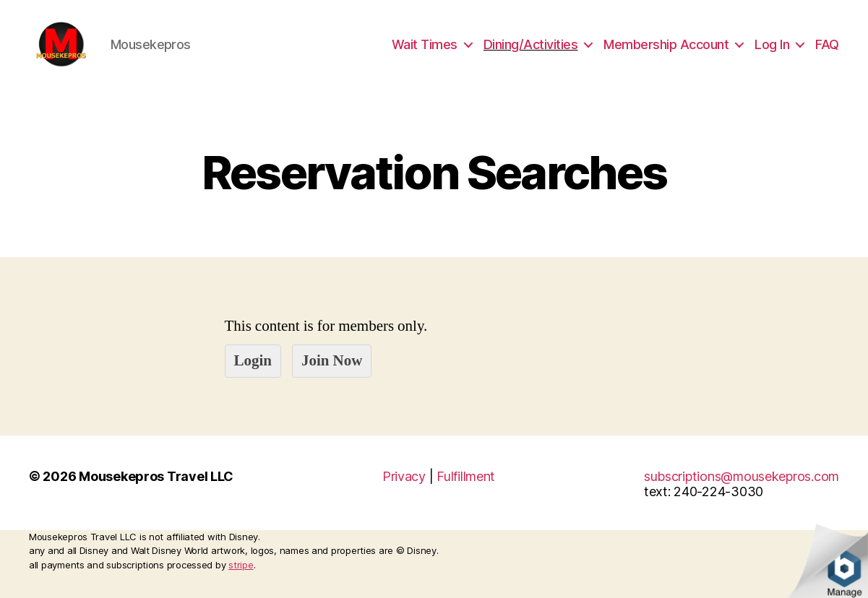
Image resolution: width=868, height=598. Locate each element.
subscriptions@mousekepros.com (742, 493)
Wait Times (425, 52)
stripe (241, 581)
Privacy (404, 493)
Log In (772, 52)
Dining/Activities (531, 52)
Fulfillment (466, 493)
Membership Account (666, 52)
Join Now (332, 377)
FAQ (827, 52)
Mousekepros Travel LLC (156, 493)
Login (253, 377)
